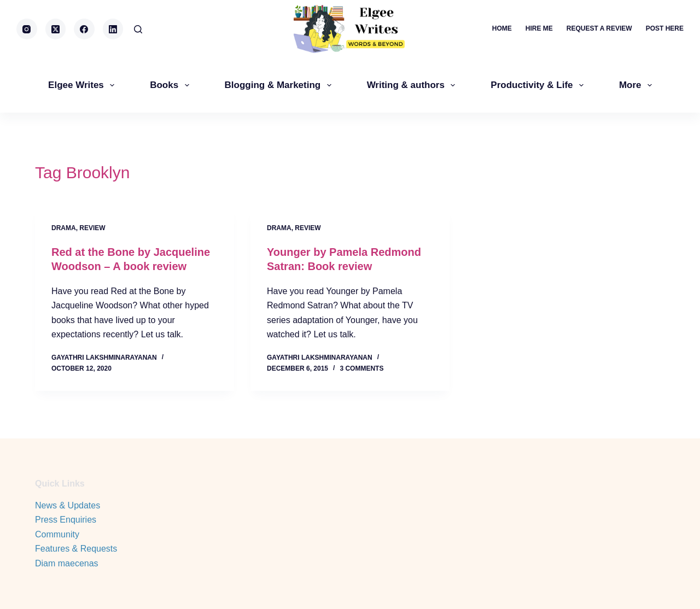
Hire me (539, 28)
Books (171, 85)
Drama (64, 228)
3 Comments (361, 368)
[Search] (138, 29)
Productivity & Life (539, 85)
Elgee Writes (83, 85)
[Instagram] (27, 29)
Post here (665, 28)
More (638, 85)
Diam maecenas (67, 563)
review (92, 228)
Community (57, 534)
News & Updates (68, 505)
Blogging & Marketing (280, 85)
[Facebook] (84, 29)
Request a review (599, 28)
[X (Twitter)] (56, 29)
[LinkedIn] (113, 29)
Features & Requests (76, 549)
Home (502, 28)
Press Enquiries (66, 520)
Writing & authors (413, 85)
